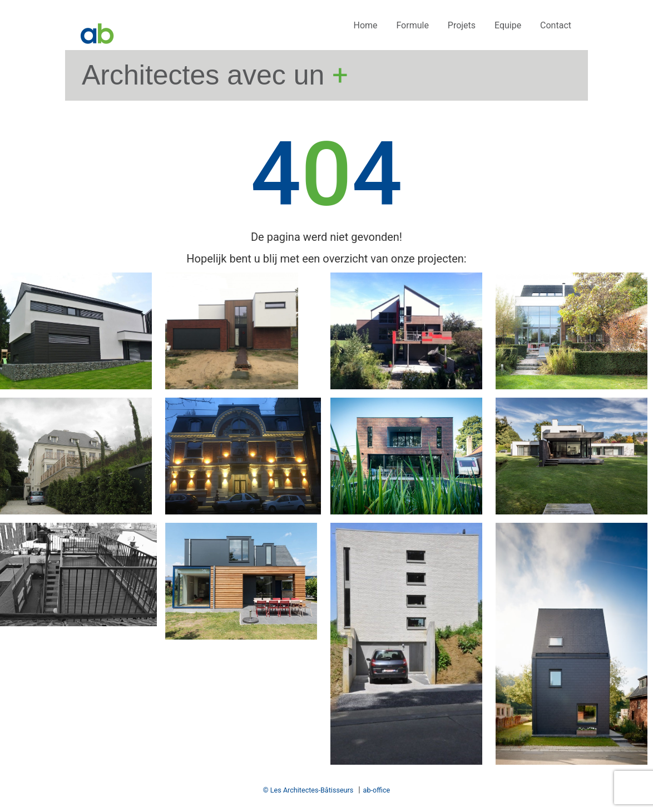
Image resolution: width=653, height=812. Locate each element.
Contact (556, 25)
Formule (412, 25)
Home (365, 25)
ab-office (377, 790)
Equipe (508, 25)
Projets (462, 25)
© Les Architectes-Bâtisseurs (308, 790)
